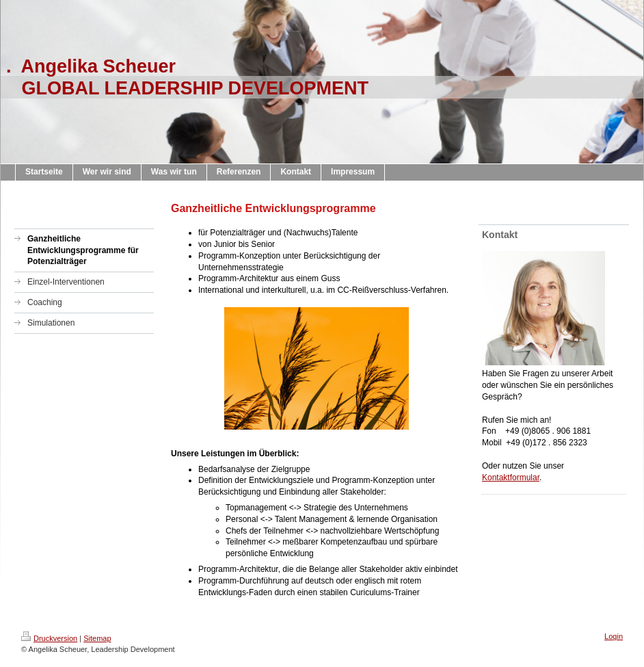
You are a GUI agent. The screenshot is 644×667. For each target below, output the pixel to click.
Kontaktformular (511, 478)
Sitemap (97, 638)
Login (614, 636)
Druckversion (49, 638)
